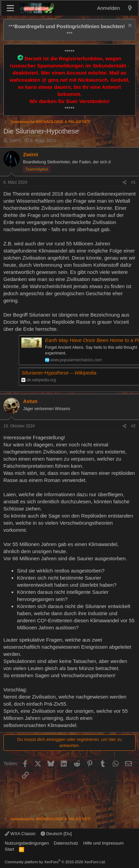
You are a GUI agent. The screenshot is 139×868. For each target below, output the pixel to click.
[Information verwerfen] (129, 26)
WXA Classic (20, 834)
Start (9, 849)
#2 (133, 426)
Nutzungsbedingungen (27, 843)
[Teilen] (124, 183)
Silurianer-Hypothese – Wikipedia (59, 373)
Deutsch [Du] (56, 834)
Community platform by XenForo (55, 862)
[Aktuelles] (130, 8)
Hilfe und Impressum (103, 843)
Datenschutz (66, 843)
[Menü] (10, 8)
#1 (133, 182)
